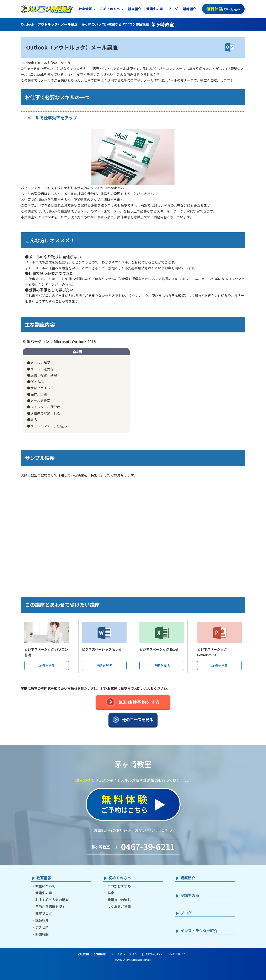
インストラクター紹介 (199, 931)
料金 (111, 893)
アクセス (42, 927)
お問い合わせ (154, 954)
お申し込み (223, 9)
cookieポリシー (178, 954)
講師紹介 (190, 9)
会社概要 (83, 954)
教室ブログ (44, 913)
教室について (45, 886)
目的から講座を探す (50, 907)
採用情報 (100, 954)
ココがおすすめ (119, 886)
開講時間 (42, 934)
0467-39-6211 (148, 847)
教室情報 (85, 9)
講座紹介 (135, 9)
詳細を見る (47, 665)
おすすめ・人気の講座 (52, 900)
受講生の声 (155, 9)
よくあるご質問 (119, 907)
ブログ (173, 9)
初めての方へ (110, 9)
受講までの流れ (119, 900)
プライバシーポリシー (126, 954)
